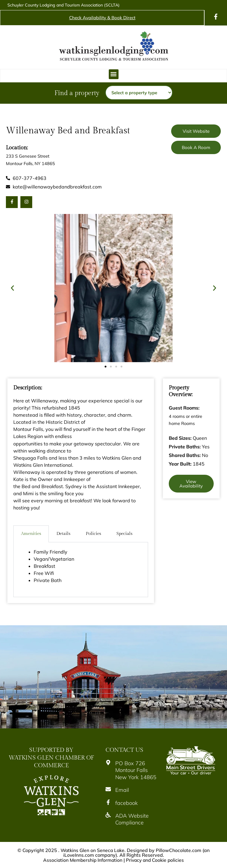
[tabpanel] (81, 570)
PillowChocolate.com (179, 850)
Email (122, 790)
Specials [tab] (124, 534)
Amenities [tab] (31, 534)
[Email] (108, 789)
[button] (114, 74)
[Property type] (139, 93)
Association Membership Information (82, 860)
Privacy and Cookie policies (156, 860)
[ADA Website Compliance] (108, 815)
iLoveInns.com (78, 855)
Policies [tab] (93, 534)
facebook (127, 803)
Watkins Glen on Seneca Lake (92, 850)
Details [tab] (63, 534)
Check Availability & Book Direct (102, 18)
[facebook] (108, 802)
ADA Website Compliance (132, 819)
